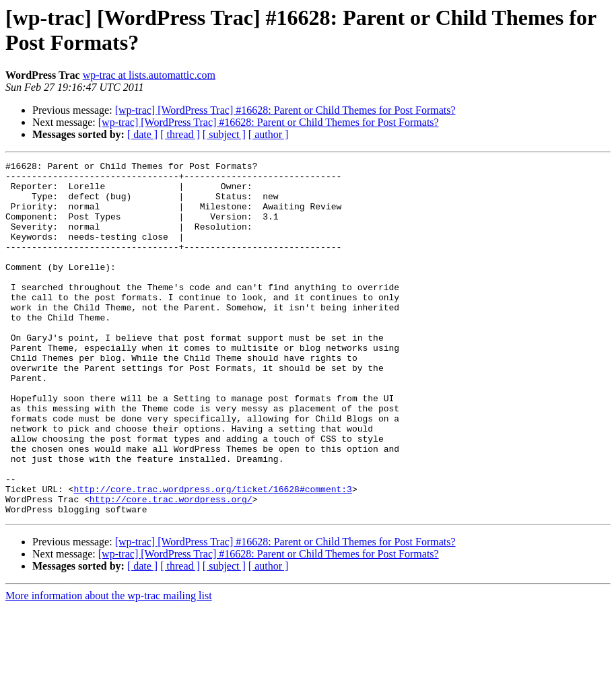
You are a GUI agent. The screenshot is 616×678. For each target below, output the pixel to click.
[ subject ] (224, 134)
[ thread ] (180, 134)
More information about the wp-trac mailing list (109, 666)
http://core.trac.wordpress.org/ (171, 568)
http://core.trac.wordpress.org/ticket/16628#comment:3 (212, 555)
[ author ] (269, 134)
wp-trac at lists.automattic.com (149, 75)
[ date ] (142, 134)
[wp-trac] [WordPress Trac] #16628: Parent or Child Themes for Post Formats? (285, 110)
